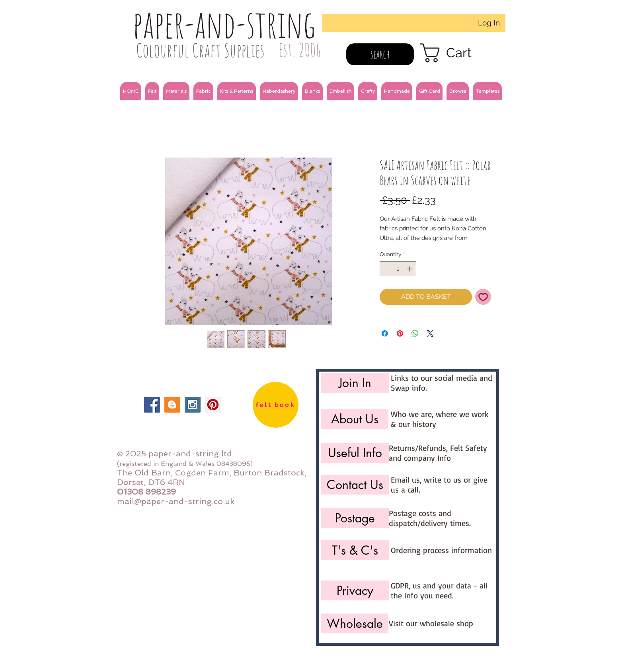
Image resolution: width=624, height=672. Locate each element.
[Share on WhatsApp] (415, 333)
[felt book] (276, 405)
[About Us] (355, 419)
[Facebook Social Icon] (152, 405)
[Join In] (355, 383)
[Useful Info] (355, 453)
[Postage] (355, 518)
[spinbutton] (398, 269)
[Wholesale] (355, 623)
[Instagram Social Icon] (193, 405)
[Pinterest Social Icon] (213, 405)
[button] (152, 91)
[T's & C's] (355, 550)
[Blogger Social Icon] (172, 405)
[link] (457, 53)
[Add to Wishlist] (483, 297)
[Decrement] (386, 269)
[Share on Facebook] (385, 333)
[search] (380, 54)
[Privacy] (355, 590)
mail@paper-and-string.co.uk (176, 501)
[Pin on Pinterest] (400, 333)
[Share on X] (430, 333)
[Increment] (410, 269)
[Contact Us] (355, 485)
